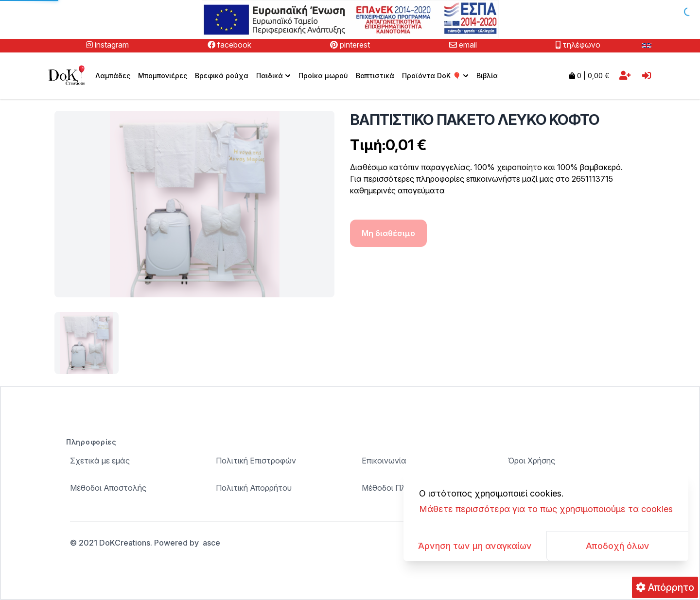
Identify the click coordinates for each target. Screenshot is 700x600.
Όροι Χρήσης (531, 461)
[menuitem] (273, 76)
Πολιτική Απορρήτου (254, 488)
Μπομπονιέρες (163, 76)
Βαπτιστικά (375, 76)
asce (211, 543)
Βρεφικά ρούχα (222, 76)
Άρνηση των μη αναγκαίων (475, 546)
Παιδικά (274, 76)
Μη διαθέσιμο (388, 233)
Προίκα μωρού (323, 76)
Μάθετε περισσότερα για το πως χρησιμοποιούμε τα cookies (546, 509)
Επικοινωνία (384, 461)
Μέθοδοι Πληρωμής (398, 488)
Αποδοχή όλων (618, 546)
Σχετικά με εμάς (100, 461)
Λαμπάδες (113, 76)
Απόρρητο (665, 587)
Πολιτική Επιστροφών (256, 461)
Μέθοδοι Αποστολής (108, 488)
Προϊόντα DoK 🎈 (436, 76)
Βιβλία (487, 76)
